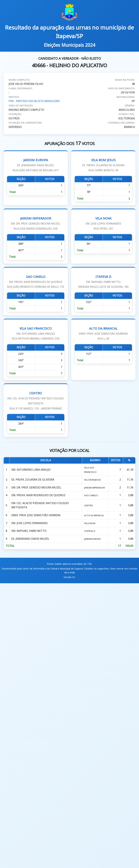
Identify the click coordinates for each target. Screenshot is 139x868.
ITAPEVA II (103, 282)
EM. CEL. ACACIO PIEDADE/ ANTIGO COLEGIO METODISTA (40, 504)
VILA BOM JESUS (103, 165)
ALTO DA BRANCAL (103, 333)
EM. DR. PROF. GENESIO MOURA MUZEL (36, 487)
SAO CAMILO (36, 282)
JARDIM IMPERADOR (36, 223)
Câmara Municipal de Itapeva (67, 567)
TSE (89, 562)
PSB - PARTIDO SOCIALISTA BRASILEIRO (34, 101)
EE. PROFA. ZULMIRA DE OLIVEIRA (32, 479)
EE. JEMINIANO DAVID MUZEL (30, 537)
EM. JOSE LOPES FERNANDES (29, 522)
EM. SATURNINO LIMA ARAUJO (31, 469)
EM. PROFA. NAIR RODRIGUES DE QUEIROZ (38, 495)
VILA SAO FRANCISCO (36, 333)
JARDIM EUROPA (36, 165)
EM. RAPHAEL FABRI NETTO (29, 529)
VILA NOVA (103, 223)
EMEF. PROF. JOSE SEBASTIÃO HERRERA (36, 514)
